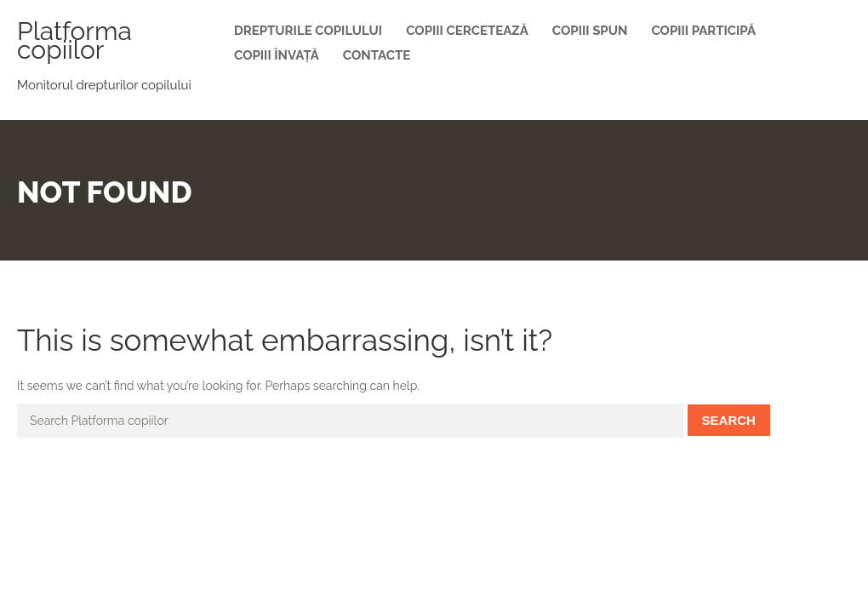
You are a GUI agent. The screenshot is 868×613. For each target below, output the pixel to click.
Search (729, 420)
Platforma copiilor (74, 40)
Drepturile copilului (308, 31)
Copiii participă (703, 31)
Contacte (377, 55)
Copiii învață (277, 55)
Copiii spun (590, 31)
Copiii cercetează (467, 31)
